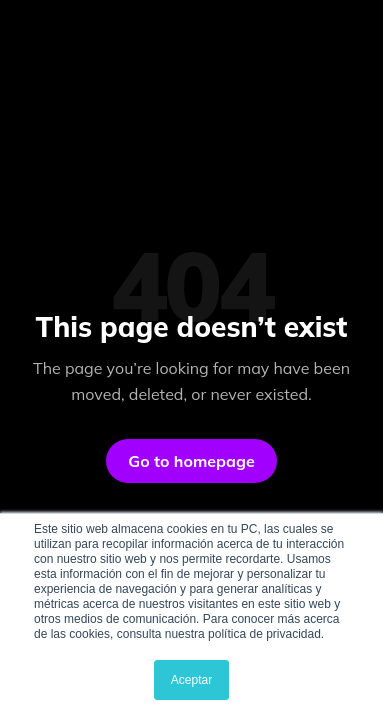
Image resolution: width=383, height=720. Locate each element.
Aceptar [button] (191, 680)
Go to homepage (191, 461)
